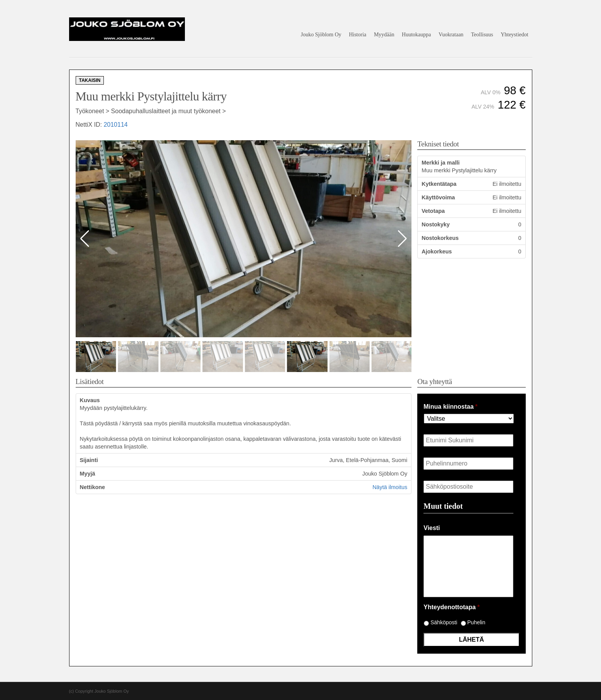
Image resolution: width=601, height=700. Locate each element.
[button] (402, 239)
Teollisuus (482, 35)
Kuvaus (90, 400)
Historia (358, 35)
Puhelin (477, 622)
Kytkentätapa (439, 184)
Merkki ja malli (440, 163)
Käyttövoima (438, 197)
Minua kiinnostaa (450, 407)
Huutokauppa (416, 35)
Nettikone (93, 487)
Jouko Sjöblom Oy (321, 35)
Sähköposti (444, 622)
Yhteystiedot (515, 35)
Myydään (384, 35)
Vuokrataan (451, 35)
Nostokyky (436, 224)
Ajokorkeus (437, 251)
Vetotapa (433, 211)
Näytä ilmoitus (390, 487)
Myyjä (88, 474)
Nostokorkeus (440, 238)
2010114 (115, 125)
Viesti (432, 528)
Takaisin (90, 80)
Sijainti (89, 460)
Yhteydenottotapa (451, 607)
